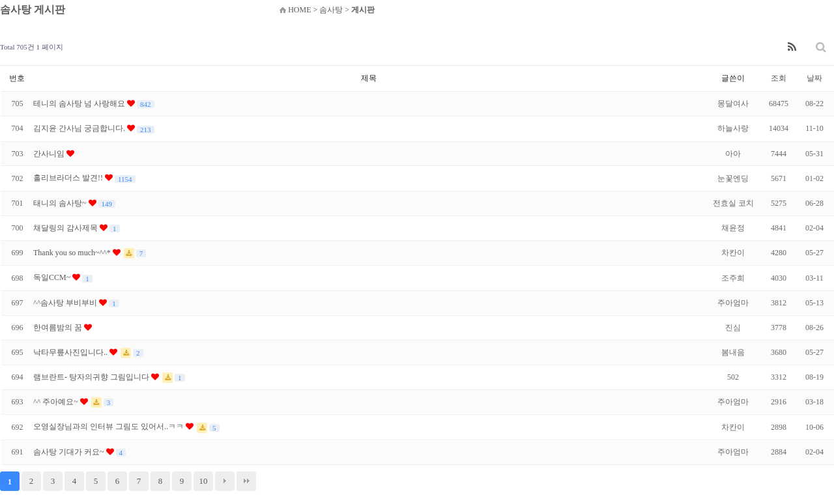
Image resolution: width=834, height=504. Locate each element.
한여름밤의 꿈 (59, 328)
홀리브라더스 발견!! (69, 178)
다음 (225, 481)
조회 (779, 78)
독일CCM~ (53, 277)
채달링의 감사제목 (66, 228)
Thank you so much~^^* (73, 253)
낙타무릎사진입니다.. (71, 352)
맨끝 (246, 481)
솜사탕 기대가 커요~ (70, 452)
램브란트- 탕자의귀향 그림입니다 (92, 377)
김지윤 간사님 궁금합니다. (80, 128)
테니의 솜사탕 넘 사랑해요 (80, 104)
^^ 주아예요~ (57, 402)
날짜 (814, 78)
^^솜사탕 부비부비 (66, 303)
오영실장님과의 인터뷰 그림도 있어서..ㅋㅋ (109, 427)
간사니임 (50, 154)
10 (204, 481)
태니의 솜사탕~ (61, 203)
